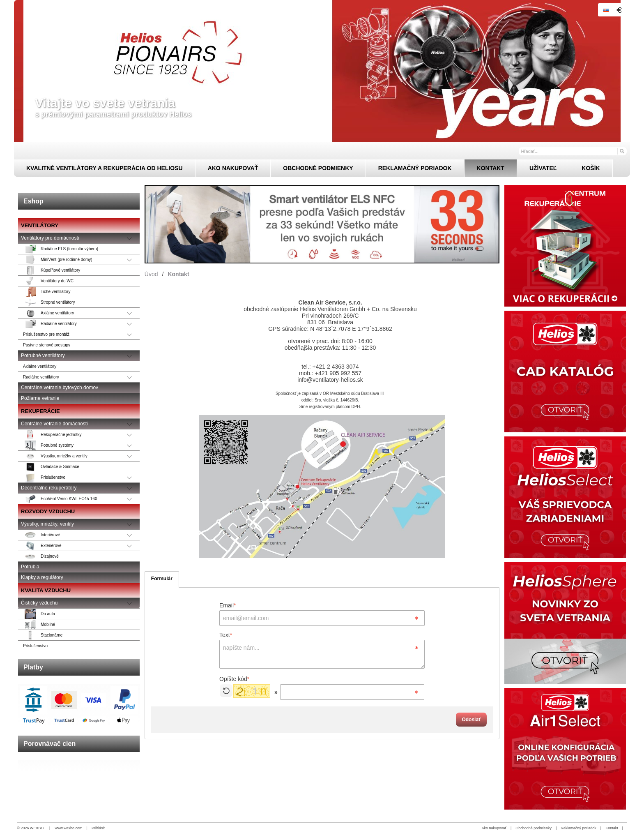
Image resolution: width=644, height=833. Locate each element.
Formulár (162, 579)
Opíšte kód (234, 679)
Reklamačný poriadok (578, 828)
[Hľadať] (622, 151)
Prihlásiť (98, 828)
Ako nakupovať (494, 828)
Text (226, 635)
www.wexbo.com (69, 828)
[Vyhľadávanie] (573, 151)
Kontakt (612, 828)
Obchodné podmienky (534, 828)
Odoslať (471, 720)
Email (228, 605)
